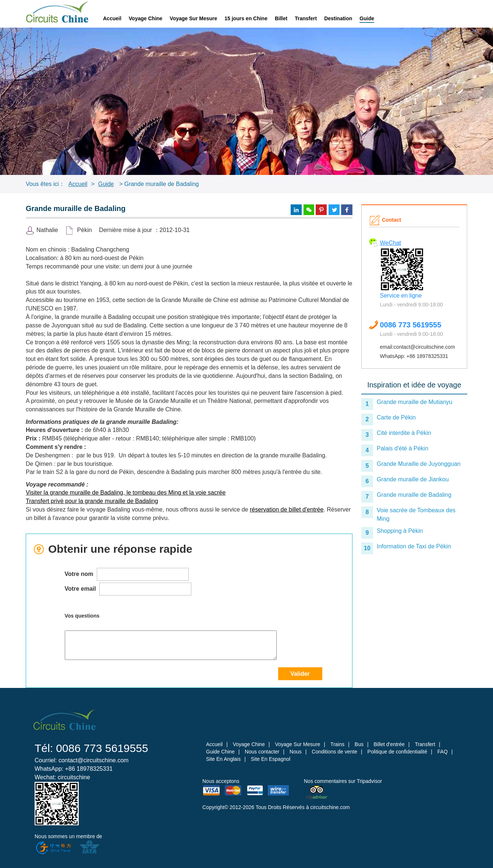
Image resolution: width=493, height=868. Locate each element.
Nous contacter (262, 752)
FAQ (443, 752)
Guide (367, 18)
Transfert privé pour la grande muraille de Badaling (92, 501)
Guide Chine (220, 752)
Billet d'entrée (389, 744)
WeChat (391, 243)
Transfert (306, 18)
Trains (337, 744)
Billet (281, 18)
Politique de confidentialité (398, 752)
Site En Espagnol (271, 759)
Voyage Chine (146, 18)
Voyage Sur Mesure (193, 18)
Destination (338, 18)
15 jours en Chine (246, 18)
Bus (359, 744)
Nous (296, 752)
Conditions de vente (334, 752)
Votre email (128, 589)
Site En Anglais (223, 759)
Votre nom (127, 574)
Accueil (112, 18)
